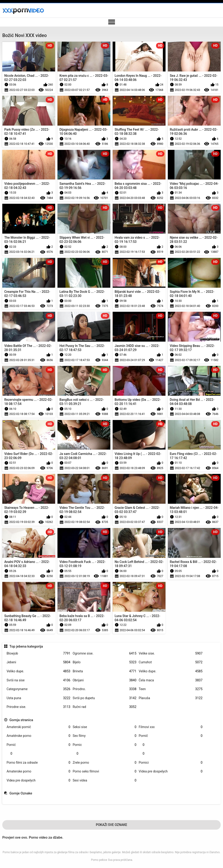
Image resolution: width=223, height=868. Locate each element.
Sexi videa (105, 780)
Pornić (38, 745)
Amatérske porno (38, 736)
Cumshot (171, 662)
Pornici (171, 763)
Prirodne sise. (38, 707)
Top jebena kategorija (26, 646)
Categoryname (38, 689)
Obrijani (105, 680)
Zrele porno (105, 763)
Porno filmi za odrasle (38, 763)
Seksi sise (105, 727)
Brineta (105, 671)
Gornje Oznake (21, 793)
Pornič (171, 736)
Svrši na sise (38, 680)
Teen (171, 689)
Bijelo (105, 662)
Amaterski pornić (38, 727)
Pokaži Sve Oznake (111, 825)
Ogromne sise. (105, 653)
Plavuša (171, 698)
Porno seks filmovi (105, 771)
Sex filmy (105, 736)
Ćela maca (171, 680)
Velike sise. (171, 653)
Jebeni (38, 662)
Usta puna (38, 698)
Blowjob (38, 653)
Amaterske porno (38, 771)
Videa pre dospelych (171, 771)
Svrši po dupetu (105, 698)
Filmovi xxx (171, 727)
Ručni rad (105, 707)
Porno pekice (99, 860)
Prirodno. (105, 689)
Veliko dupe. (38, 671)
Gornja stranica (21, 720)
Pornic (105, 745)
